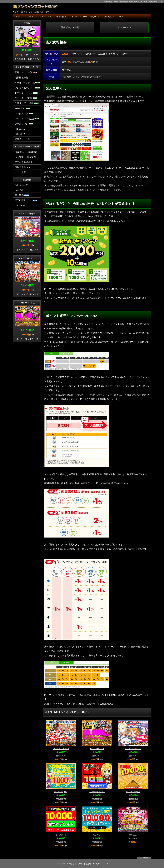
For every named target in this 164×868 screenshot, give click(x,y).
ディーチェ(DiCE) (61, 792)
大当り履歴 (20, 172)
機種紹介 (62, 17)
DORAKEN (20, 134)
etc (121, 17)
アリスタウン (24, 124)
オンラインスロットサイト (39, 17)
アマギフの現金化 (24, 162)
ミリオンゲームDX (97, 792)
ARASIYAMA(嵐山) (133, 792)
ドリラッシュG (22, 139)
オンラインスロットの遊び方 (85, 17)
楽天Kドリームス (26, 200)
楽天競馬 (22, 195)
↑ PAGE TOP (144, 858)
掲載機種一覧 (21, 78)
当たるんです (21, 185)
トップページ (124, 27)
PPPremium (133, 835)
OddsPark (19, 190)
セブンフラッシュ (97, 749)
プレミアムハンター (61, 749)
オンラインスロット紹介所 (80, 864)
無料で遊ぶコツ (22, 167)
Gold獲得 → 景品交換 (25, 157)
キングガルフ (61, 835)
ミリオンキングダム (133, 749)
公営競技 (109, 17)
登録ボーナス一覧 (70, 27)
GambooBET (21, 205)
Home (18, 17)
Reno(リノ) (97, 835)
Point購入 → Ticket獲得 (26, 152)
